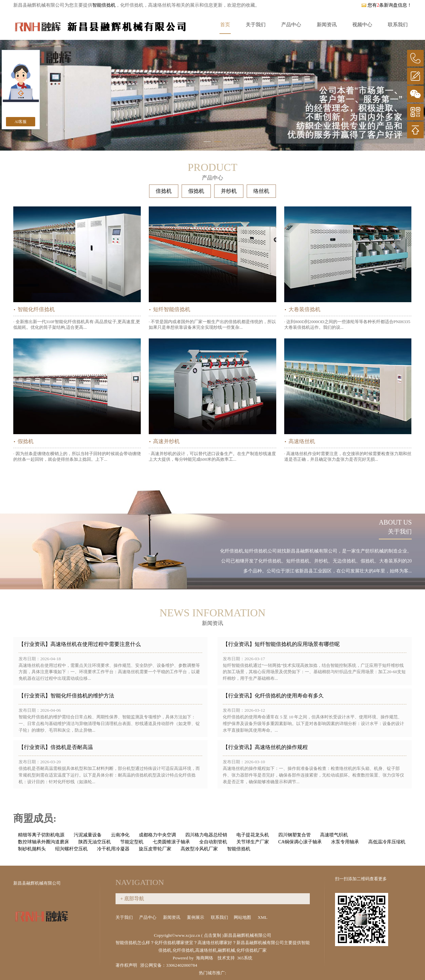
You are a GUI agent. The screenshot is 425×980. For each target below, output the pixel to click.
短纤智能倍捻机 (172, 309)
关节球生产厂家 (253, 842)
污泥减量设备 (88, 835)
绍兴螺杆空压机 (71, 849)
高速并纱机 (166, 441)
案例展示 (196, 917)
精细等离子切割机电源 (41, 835)
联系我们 (398, 25)
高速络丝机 (302, 441)
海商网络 (205, 958)
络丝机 (261, 191)
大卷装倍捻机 (304, 309)
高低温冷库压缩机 (387, 842)
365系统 (245, 958)
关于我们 (256, 25)
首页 (225, 25)
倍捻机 (164, 191)
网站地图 (243, 917)
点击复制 (212, 935)
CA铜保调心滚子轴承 (300, 842)
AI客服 (21, 122)
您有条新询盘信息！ (386, 5)
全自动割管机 (213, 842)
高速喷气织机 (334, 835)
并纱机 (229, 191)
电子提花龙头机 (253, 835)
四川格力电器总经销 (206, 835)
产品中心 (291, 25)
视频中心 (362, 25)
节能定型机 (132, 842)
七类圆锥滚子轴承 (171, 842)
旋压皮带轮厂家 (155, 849)
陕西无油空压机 (95, 842)
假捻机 (196, 191)
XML (263, 917)
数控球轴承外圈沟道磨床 (43, 842)
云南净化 (120, 835)
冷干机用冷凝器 (113, 849)
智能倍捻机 (104, 5)
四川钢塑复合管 (295, 835)
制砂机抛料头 (32, 849)
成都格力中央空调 (157, 835)
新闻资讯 (327, 25)
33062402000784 (181, 965)
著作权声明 (126, 965)
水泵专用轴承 (345, 842)
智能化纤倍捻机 (36, 309)
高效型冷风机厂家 (199, 849)
